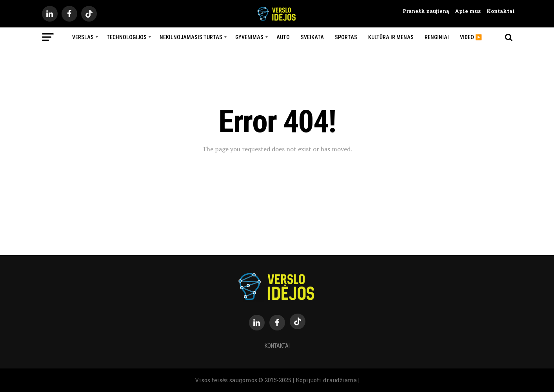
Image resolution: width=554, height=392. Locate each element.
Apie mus (465, 11)
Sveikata (312, 37)
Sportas (346, 37)
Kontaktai (498, 11)
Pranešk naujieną (426, 11)
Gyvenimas (249, 37)
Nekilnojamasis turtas (191, 37)
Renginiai (437, 37)
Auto (283, 37)
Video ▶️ (471, 37)
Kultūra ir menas (391, 37)
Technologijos (127, 37)
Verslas (83, 37)
